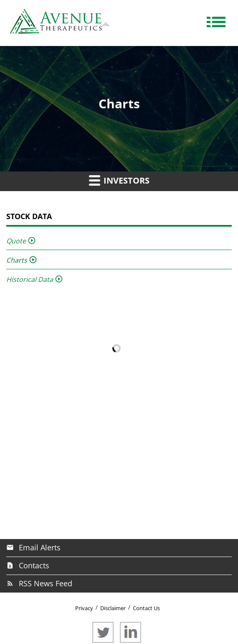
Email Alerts (40, 547)
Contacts (34, 565)
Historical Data (30, 279)
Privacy (84, 608)
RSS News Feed (46, 583)
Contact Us (146, 608)
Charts (17, 260)
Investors (119, 180)
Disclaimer (113, 608)
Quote (16, 241)
